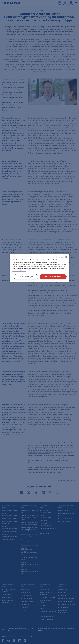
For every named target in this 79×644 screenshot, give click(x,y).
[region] (40, 268)
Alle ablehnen (60, 257)
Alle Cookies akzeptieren (53, 277)
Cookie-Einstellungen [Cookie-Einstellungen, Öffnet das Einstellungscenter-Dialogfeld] (26, 277)
